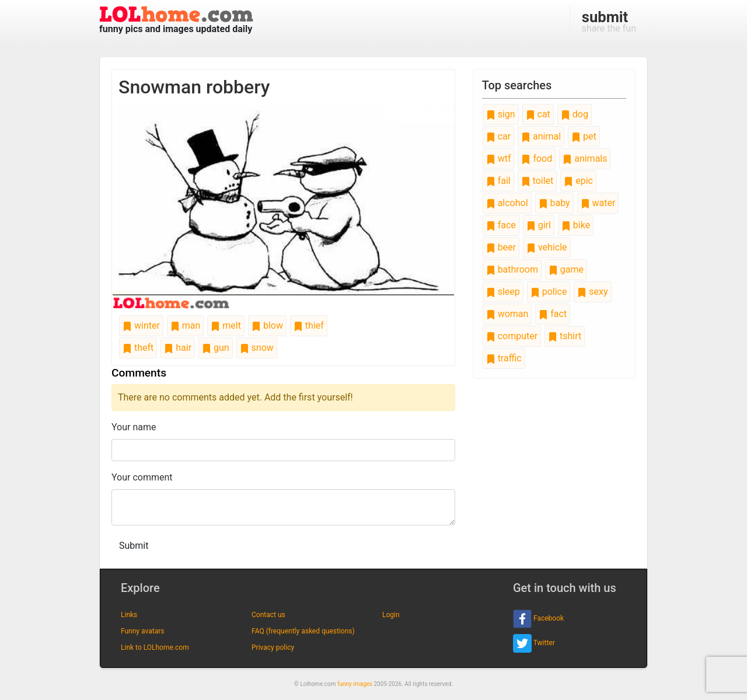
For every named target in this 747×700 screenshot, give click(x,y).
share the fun (609, 21)
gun (216, 348)
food (537, 159)
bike (576, 225)
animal (541, 136)
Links (129, 615)
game (566, 269)
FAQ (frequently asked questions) (303, 631)
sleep (503, 292)
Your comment (142, 477)
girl (539, 225)
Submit (134, 546)
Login (391, 615)
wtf (499, 159)
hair (178, 348)
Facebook (538, 619)
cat (538, 114)
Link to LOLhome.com (155, 647)
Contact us (268, 615)
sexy (592, 292)
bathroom (512, 269)
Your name (134, 427)
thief (309, 325)
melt (226, 325)
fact (553, 314)
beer (501, 247)
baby (554, 203)
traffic (504, 358)
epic (578, 181)
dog (575, 114)
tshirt (565, 336)
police (549, 292)
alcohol (507, 203)
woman (507, 314)
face (501, 225)
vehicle (547, 247)
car (498, 136)
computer (512, 336)
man (186, 325)
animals (585, 159)
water (598, 203)
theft (138, 348)
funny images (355, 684)
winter (141, 325)
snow (257, 348)
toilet (537, 181)
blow (267, 325)
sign (501, 114)
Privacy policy (273, 647)
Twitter (534, 643)
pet (584, 136)
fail (498, 181)
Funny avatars (142, 631)
